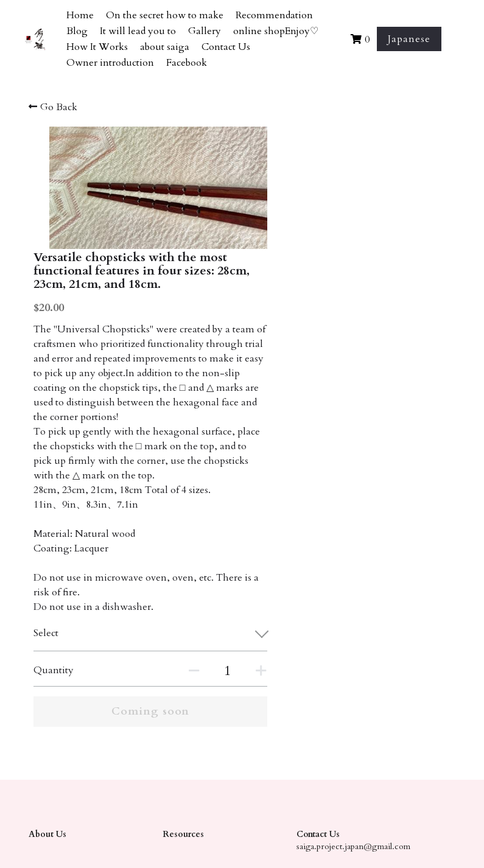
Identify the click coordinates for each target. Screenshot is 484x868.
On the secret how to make (165, 15)
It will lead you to (138, 31)
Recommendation (274, 15)
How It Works (97, 47)
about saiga (165, 47)
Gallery (205, 31)
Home (80, 15)
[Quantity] (360, 619)
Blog (77, 31)
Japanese (409, 39)
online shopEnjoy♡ (276, 31)
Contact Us (226, 47)
